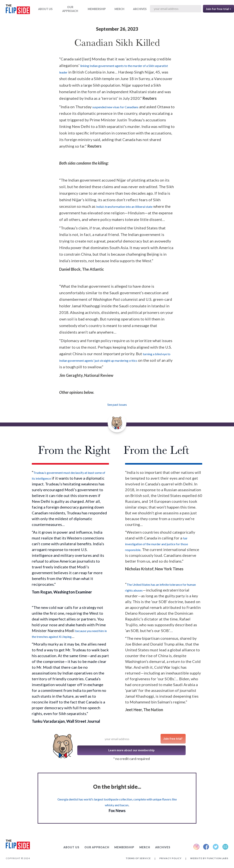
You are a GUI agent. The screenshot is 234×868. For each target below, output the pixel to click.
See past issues (117, 404)
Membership (97, 9)
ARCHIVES (140, 9)
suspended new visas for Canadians (115, 107)
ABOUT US (45, 9)
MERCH (119, 9)
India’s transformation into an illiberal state (124, 207)
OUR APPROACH (70, 9)
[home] (18, 10)
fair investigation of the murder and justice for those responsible (157, 544)
